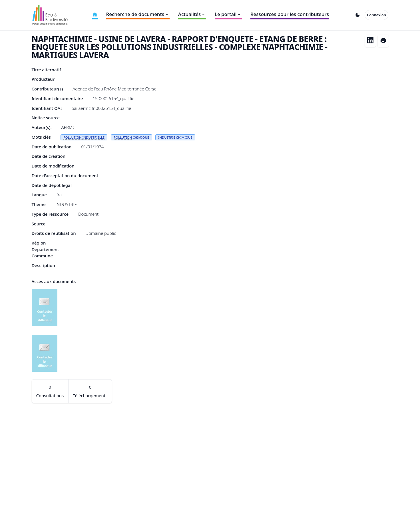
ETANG (272, 39)
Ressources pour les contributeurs (290, 14)
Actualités (192, 14)
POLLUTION (123, 137)
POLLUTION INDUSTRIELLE (84, 137)
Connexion (376, 15)
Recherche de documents (138, 14)
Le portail (228, 14)
